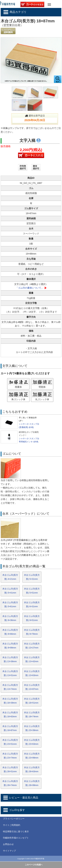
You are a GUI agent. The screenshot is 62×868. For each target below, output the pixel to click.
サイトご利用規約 (12, 825)
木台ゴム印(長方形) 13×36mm (10, 659)
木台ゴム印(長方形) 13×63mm (32, 673)
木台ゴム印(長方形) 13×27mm (32, 646)
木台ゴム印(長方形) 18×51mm (32, 701)
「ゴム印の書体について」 (30, 288)
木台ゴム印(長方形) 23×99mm (32, 756)
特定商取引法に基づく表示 (16, 832)
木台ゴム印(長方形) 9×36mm (10, 618)
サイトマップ (9, 851)
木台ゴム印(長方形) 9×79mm (32, 632)
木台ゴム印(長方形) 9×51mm (32, 618)
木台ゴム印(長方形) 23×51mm (10, 742)
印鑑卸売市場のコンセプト (16, 838)
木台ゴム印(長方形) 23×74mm (10, 756)
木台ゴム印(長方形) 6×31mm (32, 604)
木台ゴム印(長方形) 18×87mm (10, 728)
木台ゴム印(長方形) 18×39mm (10, 701)
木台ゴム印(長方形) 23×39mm (32, 728)
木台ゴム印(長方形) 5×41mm (10, 591)
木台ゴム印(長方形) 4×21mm (10, 577)
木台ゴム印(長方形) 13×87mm (32, 687)
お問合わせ (8, 844)
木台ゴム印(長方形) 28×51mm (10, 769)
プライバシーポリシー (14, 819)
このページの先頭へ (34, 865)
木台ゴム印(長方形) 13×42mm (32, 659)
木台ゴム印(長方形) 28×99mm (32, 783)
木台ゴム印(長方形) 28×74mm (10, 783)
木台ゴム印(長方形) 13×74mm (10, 687)
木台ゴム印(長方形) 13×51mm (10, 673)
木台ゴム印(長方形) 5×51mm (32, 591)
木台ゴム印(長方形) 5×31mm (32, 577)
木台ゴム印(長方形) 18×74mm (32, 715)
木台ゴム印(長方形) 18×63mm (10, 715)
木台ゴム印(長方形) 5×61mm (10, 604)
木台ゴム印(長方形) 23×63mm (32, 742)
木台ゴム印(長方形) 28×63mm (32, 769)
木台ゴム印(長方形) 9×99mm (10, 646)
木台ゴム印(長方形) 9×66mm (10, 632)
